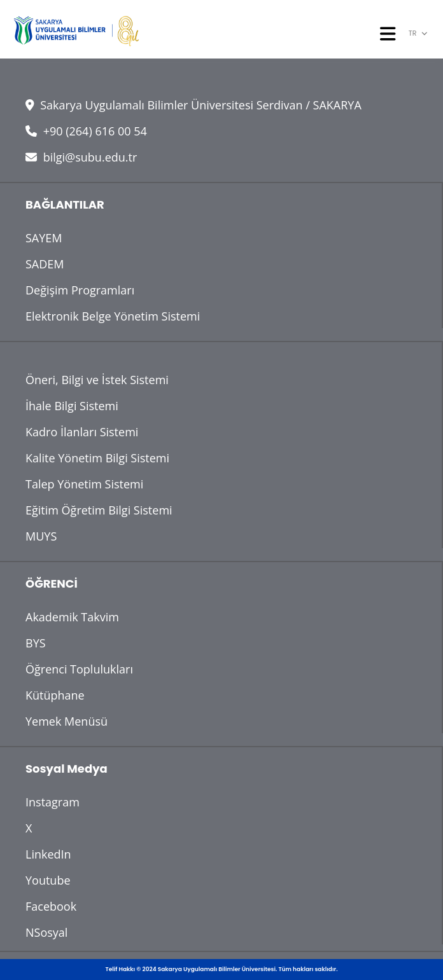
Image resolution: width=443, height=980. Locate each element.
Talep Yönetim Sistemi (84, 484)
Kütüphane (55, 695)
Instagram (53, 802)
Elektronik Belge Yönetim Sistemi (113, 316)
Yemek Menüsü (67, 721)
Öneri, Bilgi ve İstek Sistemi (97, 380)
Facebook (51, 906)
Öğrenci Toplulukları (79, 669)
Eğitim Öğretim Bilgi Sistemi (99, 510)
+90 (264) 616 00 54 (86, 131)
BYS (36, 643)
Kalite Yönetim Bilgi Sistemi (97, 458)
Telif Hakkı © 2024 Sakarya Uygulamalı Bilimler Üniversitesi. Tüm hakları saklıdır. (222, 969)
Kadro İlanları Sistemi (82, 432)
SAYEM (44, 238)
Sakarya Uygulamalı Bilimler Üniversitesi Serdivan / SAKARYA (193, 105)
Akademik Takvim (72, 617)
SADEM (45, 264)
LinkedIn (48, 854)
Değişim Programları (80, 290)
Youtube (48, 880)
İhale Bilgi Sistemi (72, 406)
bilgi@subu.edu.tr (81, 157)
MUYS (41, 536)
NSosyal (46, 932)
